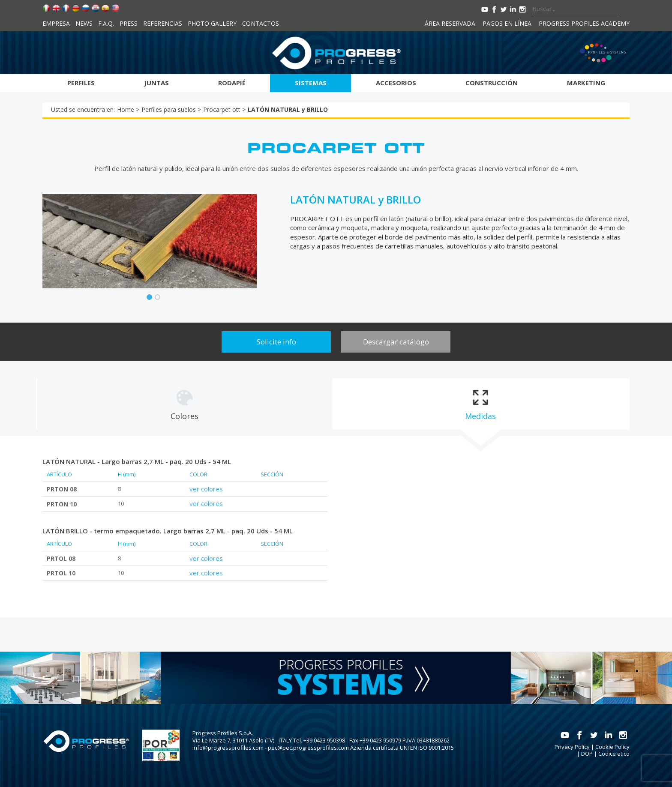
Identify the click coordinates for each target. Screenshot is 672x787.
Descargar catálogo (396, 342)
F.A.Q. (106, 23)
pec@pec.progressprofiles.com (308, 748)
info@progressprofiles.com (228, 748)
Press (129, 23)
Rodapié (232, 83)
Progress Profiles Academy (584, 23)
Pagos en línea (507, 23)
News (84, 23)
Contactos (261, 23)
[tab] (184, 404)
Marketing (586, 83)
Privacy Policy (572, 747)
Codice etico (614, 754)
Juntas (156, 83)
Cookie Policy (612, 747)
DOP (587, 754)
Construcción (492, 83)
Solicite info (276, 342)
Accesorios (396, 83)
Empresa (56, 23)
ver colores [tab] (206, 489)
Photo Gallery (212, 23)
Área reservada (450, 23)
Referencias (163, 23)
